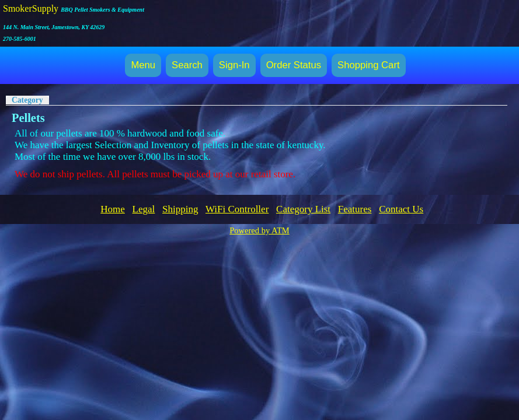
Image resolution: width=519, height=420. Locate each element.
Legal (144, 209)
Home (113, 209)
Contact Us (401, 209)
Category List (303, 209)
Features (355, 209)
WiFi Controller (237, 209)
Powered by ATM (259, 230)
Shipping (180, 209)
